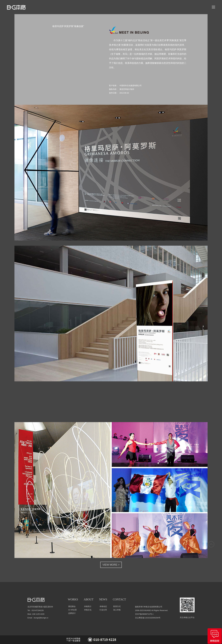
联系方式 (117, 606)
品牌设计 (72, 613)
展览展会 (72, 606)
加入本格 (117, 610)
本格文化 (88, 610)
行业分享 (103, 610)
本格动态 (103, 606)
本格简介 (88, 606)
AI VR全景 (72, 610)
